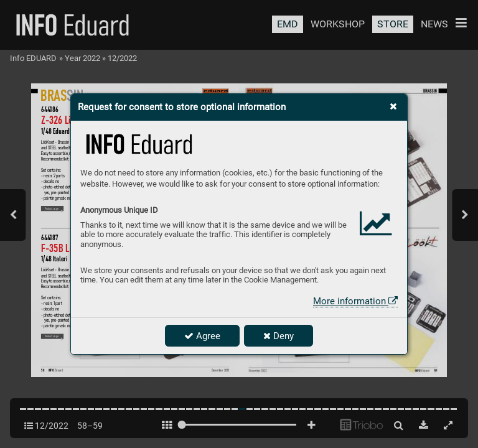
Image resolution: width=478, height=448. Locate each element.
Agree (202, 336)
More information (355, 301)
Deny (279, 336)
